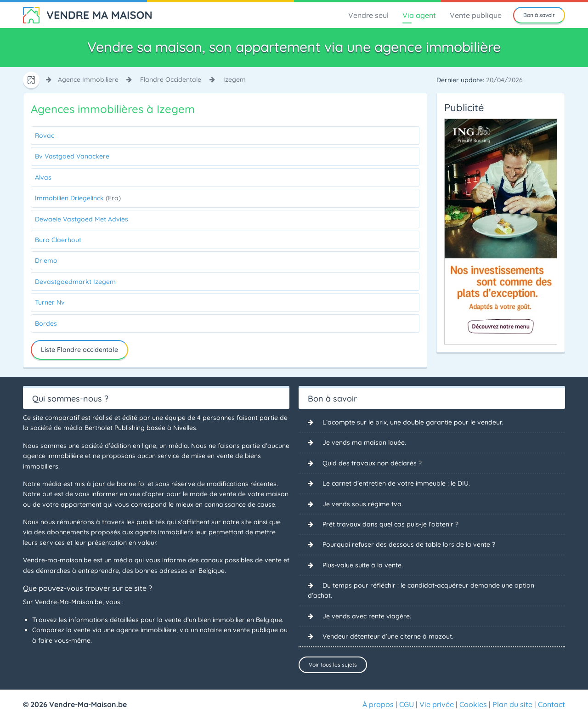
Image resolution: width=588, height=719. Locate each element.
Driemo (46, 260)
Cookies (473, 704)
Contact (551, 704)
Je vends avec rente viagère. (367, 616)
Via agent (419, 15)
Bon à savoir (539, 15)
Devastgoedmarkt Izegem (75, 282)
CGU (407, 704)
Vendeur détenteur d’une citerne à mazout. (388, 636)
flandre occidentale (171, 79)
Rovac (45, 136)
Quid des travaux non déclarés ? (372, 463)
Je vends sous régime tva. (363, 504)
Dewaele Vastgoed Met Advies (82, 219)
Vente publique (476, 15)
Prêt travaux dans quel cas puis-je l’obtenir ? (390, 524)
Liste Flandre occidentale (79, 350)
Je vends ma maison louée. (364, 442)
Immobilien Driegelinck (78, 198)
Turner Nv (50, 302)
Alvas (43, 177)
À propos (378, 704)
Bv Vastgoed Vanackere (72, 156)
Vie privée (437, 704)
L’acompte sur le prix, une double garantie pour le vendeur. (413, 422)
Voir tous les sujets (333, 665)
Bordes (46, 323)
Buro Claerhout (58, 240)
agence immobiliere (88, 79)
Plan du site (512, 704)
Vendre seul (368, 15)
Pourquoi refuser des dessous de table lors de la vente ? (409, 544)
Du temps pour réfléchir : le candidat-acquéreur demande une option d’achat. (421, 590)
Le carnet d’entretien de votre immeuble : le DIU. (396, 483)
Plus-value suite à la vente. (363, 565)
